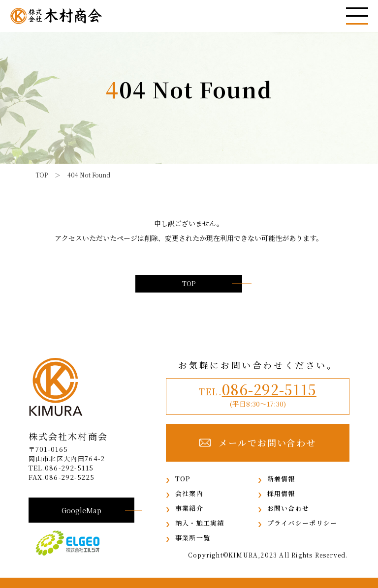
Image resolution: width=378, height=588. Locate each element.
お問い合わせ (288, 508)
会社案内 (189, 493)
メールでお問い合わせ (258, 443)
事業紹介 (189, 508)
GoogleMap (81, 510)
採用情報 (281, 493)
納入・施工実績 (200, 523)
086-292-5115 (269, 389)
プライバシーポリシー (302, 523)
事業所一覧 (193, 538)
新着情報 (281, 479)
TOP (189, 283)
